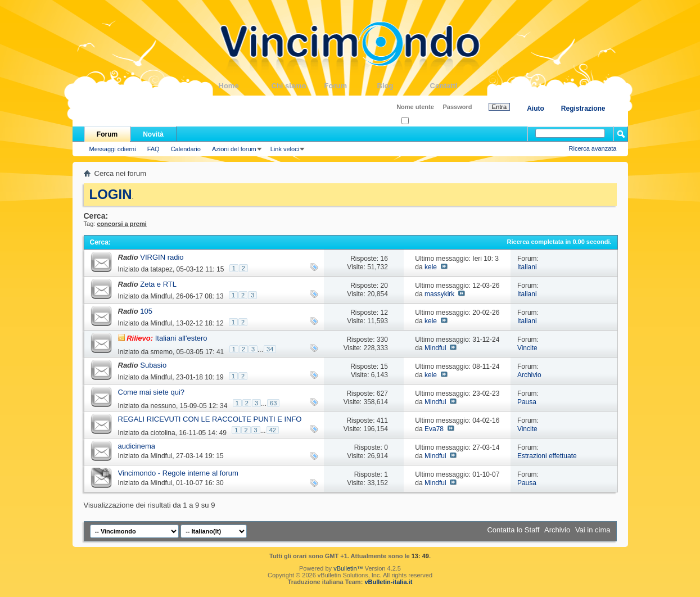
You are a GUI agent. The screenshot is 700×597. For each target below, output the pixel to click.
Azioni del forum (234, 149)
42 (273, 430)
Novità (153, 134)
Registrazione (583, 108)
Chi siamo (298, 86)
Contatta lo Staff (513, 530)
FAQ (153, 149)
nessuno (163, 406)
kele (431, 267)
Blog (404, 86)
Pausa (527, 402)
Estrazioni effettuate (547, 456)
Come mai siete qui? (152, 392)
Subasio (153, 365)
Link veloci (285, 149)
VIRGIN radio (162, 257)
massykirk (439, 294)
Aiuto (536, 108)
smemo (162, 352)
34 (270, 349)
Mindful (162, 296)
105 (146, 311)
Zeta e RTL (158, 284)
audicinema (137, 446)
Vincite (527, 348)
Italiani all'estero (181, 338)
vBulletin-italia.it (388, 582)
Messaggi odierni (113, 149)
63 (273, 403)
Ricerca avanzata (593, 148)
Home (245, 86)
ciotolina (163, 433)
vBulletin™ (348, 568)
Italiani (527, 267)
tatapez (162, 269)
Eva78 (434, 429)
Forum (351, 86)
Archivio (529, 375)
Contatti (457, 86)
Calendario (186, 149)
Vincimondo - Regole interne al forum (178, 473)
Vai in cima (593, 530)
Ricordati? (419, 121)
